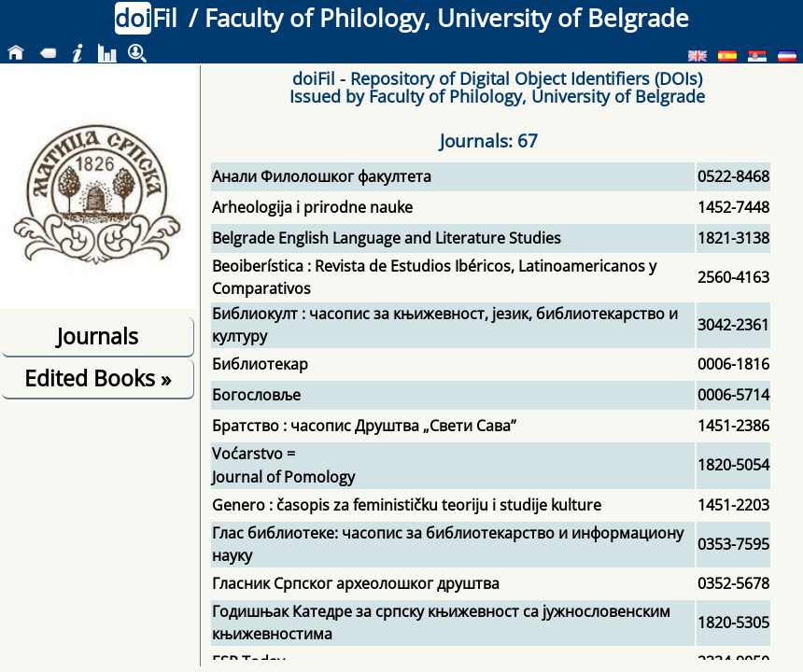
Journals (98, 336)
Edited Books (98, 378)
